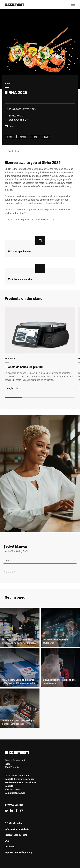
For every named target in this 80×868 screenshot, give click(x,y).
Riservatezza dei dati (16, 835)
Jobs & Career (12, 789)
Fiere (35, 137)
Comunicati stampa (15, 793)
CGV (7, 841)
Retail (10, 137)
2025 (46, 137)
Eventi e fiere (14, 151)
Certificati (10, 846)
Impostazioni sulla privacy (18, 852)
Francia (22, 137)
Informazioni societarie (17, 829)
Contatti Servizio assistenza (20, 779)
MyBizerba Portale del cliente (20, 782)
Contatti (9, 786)
